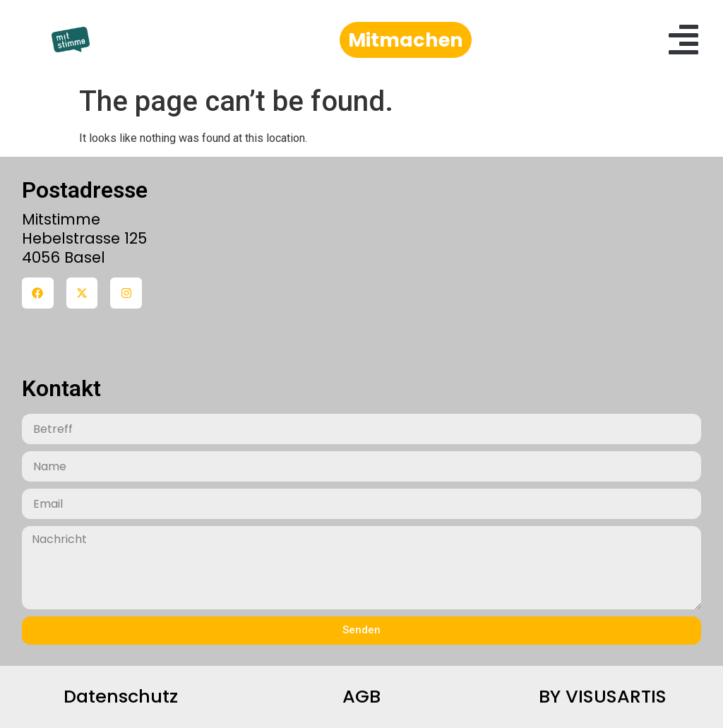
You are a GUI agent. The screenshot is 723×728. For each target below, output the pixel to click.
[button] (683, 40)
